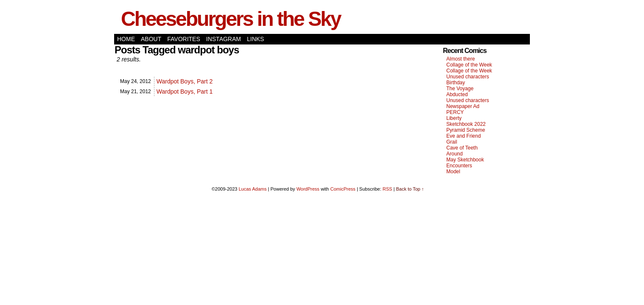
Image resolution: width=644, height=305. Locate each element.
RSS (388, 189)
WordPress (308, 189)
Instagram (224, 39)
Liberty (454, 118)
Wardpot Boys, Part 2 (185, 81)
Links (255, 39)
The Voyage (460, 89)
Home (126, 39)
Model (453, 172)
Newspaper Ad (463, 106)
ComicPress (343, 189)
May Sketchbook (465, 160)
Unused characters (468, 77)
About (151, 39)
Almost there (461, 59)
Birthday (456, 83)
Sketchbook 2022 (466, 124)
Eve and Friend (463, 136)
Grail (452, 142)
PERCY (455, 112)
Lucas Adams (252, 189)
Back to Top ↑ (410, 189)
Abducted (457, 94)
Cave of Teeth (462, 148)
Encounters (459, 166)
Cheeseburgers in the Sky (231, 19)
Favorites (184, 39)
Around (455, 154)
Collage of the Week (469, 65)
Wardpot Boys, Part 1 (185, 91)
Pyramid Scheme (466, 130)
